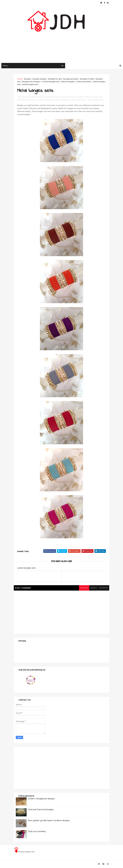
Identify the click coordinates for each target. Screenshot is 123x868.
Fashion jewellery (84, 82)
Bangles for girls (55, 79)
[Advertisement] (61, 41)
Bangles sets (97, 97)
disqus (93, 588)
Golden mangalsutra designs (42, 799)
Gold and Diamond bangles (41, 810)
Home (20, 79)
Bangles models (88, 79)
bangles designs (40, 79)
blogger (83, 588)
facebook (103, 588)
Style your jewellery (38, 832)
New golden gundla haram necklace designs (49, 821)
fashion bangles (68, 82)
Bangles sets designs (32, 82)
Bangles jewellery (72, 79)
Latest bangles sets (96, 100)
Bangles (28, 79)
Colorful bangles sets (51, 82)
